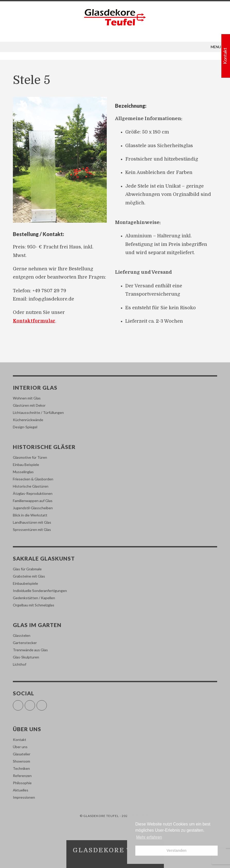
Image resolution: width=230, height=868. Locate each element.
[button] (216, 47)
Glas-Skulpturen (26, 657)
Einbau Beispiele (26, 465)
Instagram (35, 703)
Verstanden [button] (176, 850)
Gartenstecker (25, 643)
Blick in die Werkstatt (30, 515)
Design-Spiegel (25, 427)
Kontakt (20, 740)
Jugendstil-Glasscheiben (33, 508)
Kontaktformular (34, 321)
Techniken (21, 768)
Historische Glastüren (31, 486)
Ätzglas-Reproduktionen (33, 493)
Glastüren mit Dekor (29, 405)
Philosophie (22, 783)
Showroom (21, 761)
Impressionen (24, 797)
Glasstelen (22, 635)
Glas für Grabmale (27, 569)
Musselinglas (23, 472)
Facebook (23, 703)
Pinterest (47, 703)
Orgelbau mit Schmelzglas (34, 605)
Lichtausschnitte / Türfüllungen (38, 412)
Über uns (20, 747)
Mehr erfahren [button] (149, 837)
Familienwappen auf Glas (33, 501)
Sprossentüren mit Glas (32, 529)
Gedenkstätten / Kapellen (34, 598)
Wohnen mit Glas (27, 398)
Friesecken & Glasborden (33, 479)
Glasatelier (22, 754)
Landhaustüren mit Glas (32, 522)
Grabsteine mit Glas (29, 576)
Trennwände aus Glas (30, 650)
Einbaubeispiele (25, 583)
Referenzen (22, 776)
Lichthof (20, 664)
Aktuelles (21, 790)
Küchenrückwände (28, 420)
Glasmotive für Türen (30, 457)
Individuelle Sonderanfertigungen (40, 591)
